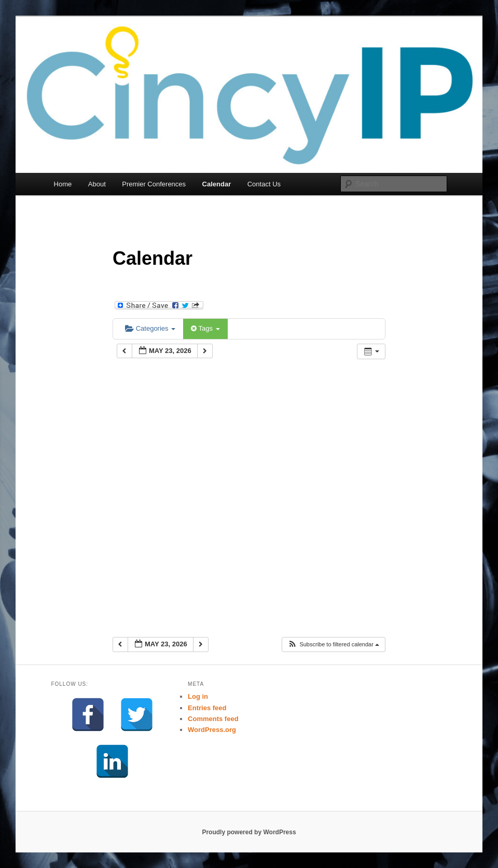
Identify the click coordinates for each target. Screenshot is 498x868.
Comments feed (213, 719)
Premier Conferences (154, 184)
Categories (150, 328)
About (97, 184)
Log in (198, 696)
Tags (205, 328)
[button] (333, 645)
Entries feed (207, 708)
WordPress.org (212, 730)
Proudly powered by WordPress (249, 832)
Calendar (217, 184)
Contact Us (264, 184)
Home (63, 184)
